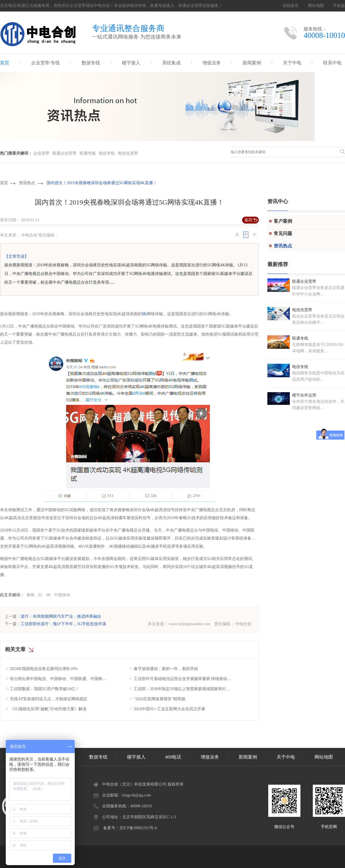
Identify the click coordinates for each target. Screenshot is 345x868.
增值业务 (212, 63)
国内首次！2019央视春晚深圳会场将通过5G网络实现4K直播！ (102, 183)
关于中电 (292, 63)
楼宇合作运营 (304, 395)
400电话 (173, 757)
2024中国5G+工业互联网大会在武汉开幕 (169, 709)
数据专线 (91, 63)
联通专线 (88, 153)
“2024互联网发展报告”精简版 (160, 699)
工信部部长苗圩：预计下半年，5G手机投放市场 (63, 624)
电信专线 (107, 153)
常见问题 (283, 233)
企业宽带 (41, 153)
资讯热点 (27, 183)
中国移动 (62, 595)
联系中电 (332, 63)
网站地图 (316, 6)
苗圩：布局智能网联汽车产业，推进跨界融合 (61, 616)
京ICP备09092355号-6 (138, 828)
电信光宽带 (128, 153)
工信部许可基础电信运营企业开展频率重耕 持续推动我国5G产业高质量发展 (183, 679)
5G (144, 314)
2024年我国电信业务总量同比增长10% (44, 669)
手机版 (339, 6)
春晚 (30, 595)
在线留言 (291, 6)
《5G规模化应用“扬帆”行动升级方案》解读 (48, 709)
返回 (248, 220)
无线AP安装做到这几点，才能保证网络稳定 (49, 699)
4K (48, 595)
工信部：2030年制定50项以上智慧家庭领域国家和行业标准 (183, 689)
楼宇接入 (131, 63)
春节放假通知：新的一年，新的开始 (166, 669)
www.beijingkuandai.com (189, 624)
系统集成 (171, 63)
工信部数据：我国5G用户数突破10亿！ (44, 689)
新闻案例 (252, 63)
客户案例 (283, 221)
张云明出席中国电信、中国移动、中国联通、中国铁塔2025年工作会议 (59, 679)
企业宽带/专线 (45, 63)
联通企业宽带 (64, 153)
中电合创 (243, 624)
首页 (5, 63)
